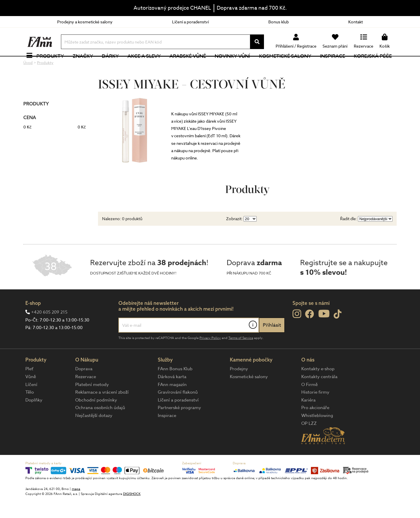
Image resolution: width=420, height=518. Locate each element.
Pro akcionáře (315, 427)
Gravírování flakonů (178, 411)
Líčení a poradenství (190, 22)
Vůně (31, 396)
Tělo (30, 411)
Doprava (84, 388)
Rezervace (86, 396)
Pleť (29, 388)
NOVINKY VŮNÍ (233, 66)
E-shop (33, 322)
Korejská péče (374, 66)
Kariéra (308, 419)
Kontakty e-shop (318, 388)
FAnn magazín (172, 403)
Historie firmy (315, 411)
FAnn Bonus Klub (175, 388)
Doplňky (34, 419)
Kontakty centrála (319, 396)
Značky (84, 66)
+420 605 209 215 (49, 331)
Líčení (31, 403)
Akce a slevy (145, 66)
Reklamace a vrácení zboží (102, 411)
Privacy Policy (210, 357)
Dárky (111, 66)
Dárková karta (172, 396)
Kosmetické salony (286, 66)
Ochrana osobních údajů (100, 427)
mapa (76, 508)
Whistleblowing (317, 434)
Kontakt (356, 22)
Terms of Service (241, 357)
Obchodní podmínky (96, 419)
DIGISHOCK (132, 513)
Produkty (51, 66)
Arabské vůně (189, 66)
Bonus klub (279, 22)
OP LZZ (309, 442)
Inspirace (333, 66)
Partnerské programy (179, 427)
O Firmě (309, 403)
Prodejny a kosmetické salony (85, 22)
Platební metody (92, 403)
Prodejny (239, 388)
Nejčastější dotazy (94, 434)
